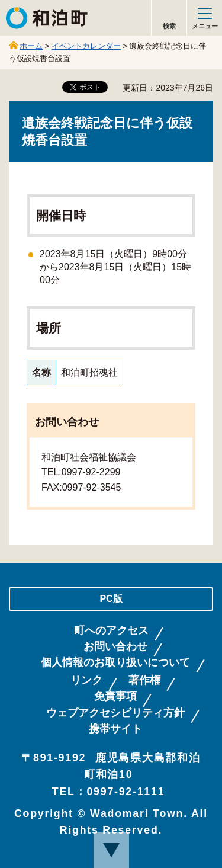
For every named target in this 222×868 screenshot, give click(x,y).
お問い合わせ (115, 647)
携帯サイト (115, 729)
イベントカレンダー (86, 46)
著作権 (144, 680)
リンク (86, 680)
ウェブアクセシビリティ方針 (115, 713)
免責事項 (115, 696)
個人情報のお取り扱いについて (115, 663)
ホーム (31, 46)
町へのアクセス (111, 631)
